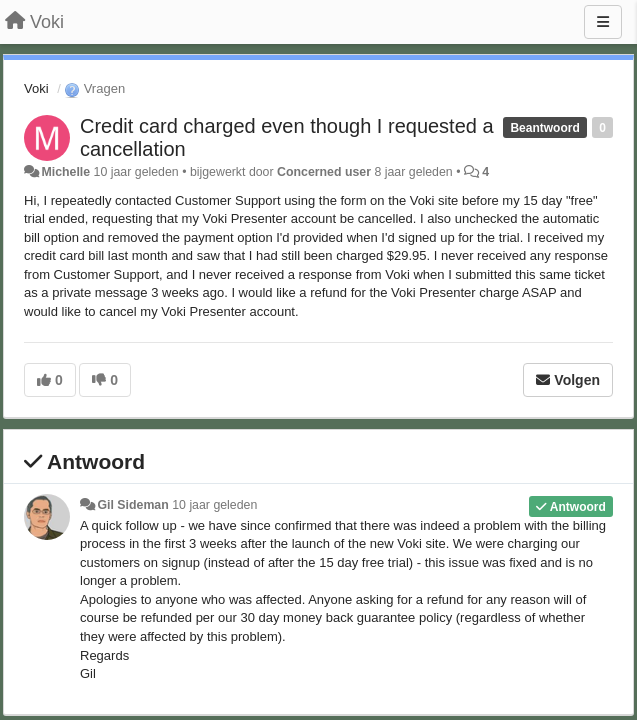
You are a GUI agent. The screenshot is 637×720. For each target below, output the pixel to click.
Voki (36, 88)
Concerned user (324, 172)
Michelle (65, 172)
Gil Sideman (132, 505)
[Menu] (603, 22)
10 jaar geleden (214, 505)
